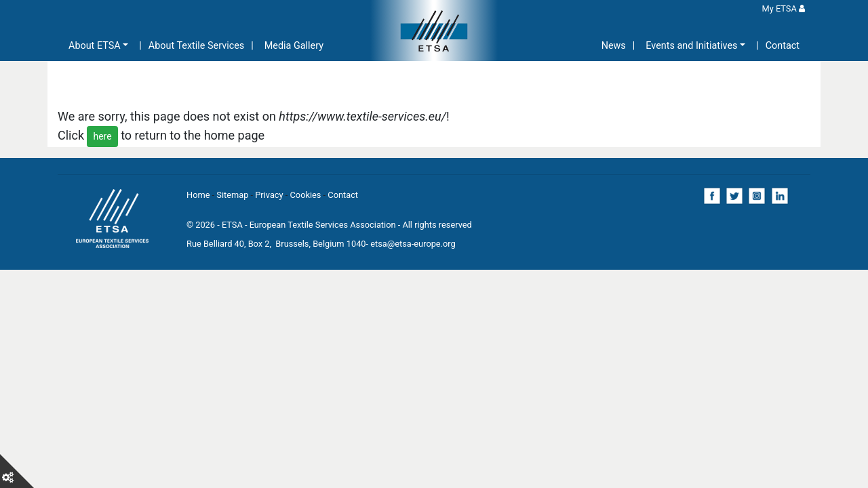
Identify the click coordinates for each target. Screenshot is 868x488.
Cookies (306, 195)
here (102, 136)
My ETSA (784, 8)
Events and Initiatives (691, 46)
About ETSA (95, 46)
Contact (783, 46)
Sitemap (232, 195)
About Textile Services (196, 46)
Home (198, 195)
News (614, 46)
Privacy (269, 195)
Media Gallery (294, 46)
